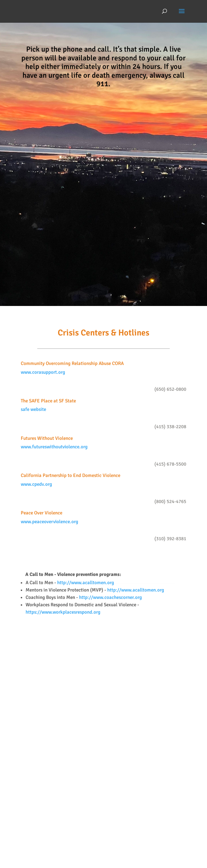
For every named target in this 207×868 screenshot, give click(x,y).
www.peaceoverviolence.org (49, 522)
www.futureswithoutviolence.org (54, 447)
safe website (33, 409)
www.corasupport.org (43, 372)
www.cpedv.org (36, 484)
